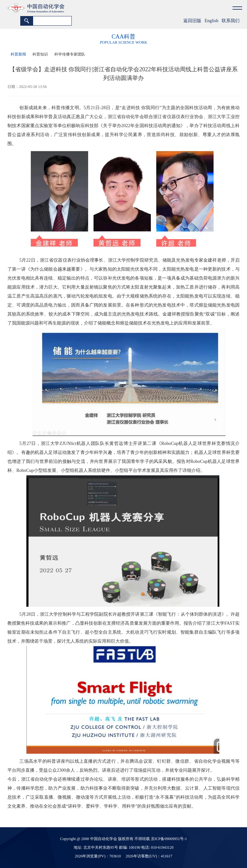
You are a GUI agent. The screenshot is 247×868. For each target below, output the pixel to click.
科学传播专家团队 (70, 54)
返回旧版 (192, 21)
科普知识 (40, 54)
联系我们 (231, 21)
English (211, 21)
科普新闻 (18, 54)
